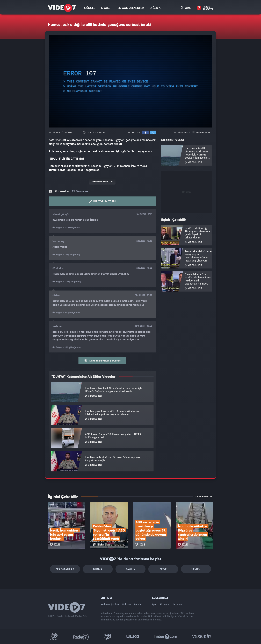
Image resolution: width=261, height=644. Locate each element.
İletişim (138, 604)
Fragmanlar (65, 569)
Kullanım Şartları (110, 604)
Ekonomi (165, 604)
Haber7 (166, 637)
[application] (130, 81)
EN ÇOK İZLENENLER (131, 8)
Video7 (56, 133)
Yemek (196, 569)
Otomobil (178, 604)
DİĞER (155, 8)
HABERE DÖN (201, 133)
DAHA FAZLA (204, 496)
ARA (186, 8)
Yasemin (202, 637)
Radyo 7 (81, 637)
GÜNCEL (90, 8)
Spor (163, 569)
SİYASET (106, 8)
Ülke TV (133, 637)
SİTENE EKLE (182, 133)
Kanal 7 (54, 637)
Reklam (126, 604)
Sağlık (130, 569)
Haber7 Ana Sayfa (205, 8)
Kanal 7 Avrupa (108, 637)
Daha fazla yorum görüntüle (102, 361)
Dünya (98, 569)
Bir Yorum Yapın (102, 201)
